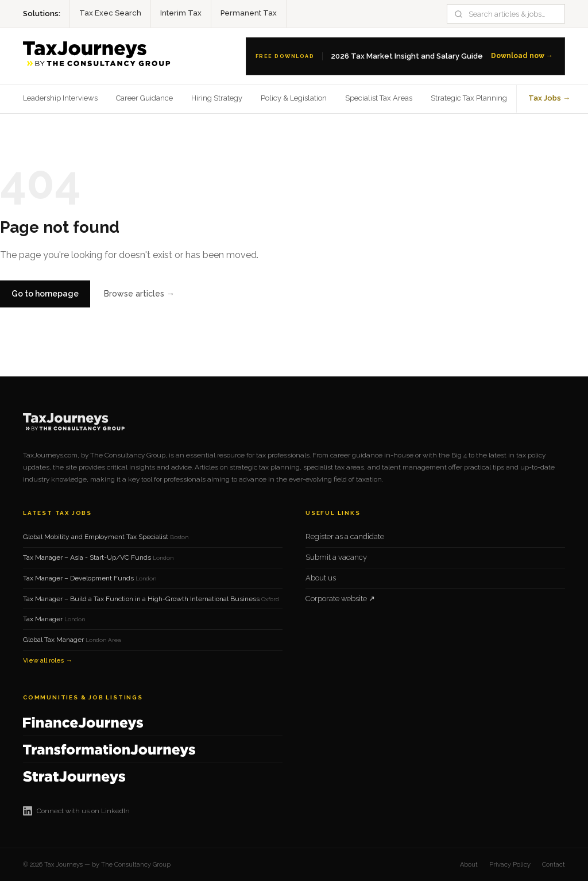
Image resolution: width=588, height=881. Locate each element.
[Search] (512, 14)
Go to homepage (45, 294)
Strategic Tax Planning (469, 98)
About (469, 865)
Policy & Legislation (294, 98)
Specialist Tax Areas (379, 98)
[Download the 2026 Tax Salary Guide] (406, 56)
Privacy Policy (510, 865)
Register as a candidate (345, 536)
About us (321, 578)
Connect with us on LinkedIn (76, 811)
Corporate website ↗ (340, 599)
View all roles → (48, 661)
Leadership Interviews (60, 98)
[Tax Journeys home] (99, 56)
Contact (554, 865)
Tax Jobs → (549, 98)
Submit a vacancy (336, 557)
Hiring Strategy (217, 98)
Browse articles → (139, 294)
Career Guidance (144, 98)
